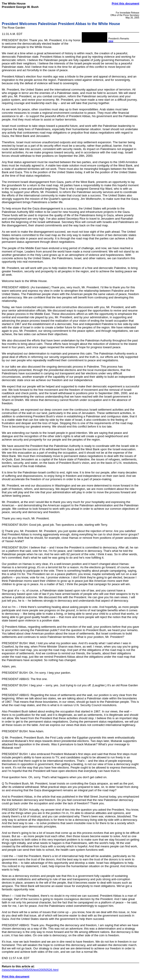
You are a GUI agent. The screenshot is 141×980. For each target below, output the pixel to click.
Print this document (125, 3)
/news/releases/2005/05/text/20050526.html (30, 970)
